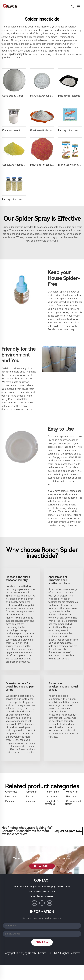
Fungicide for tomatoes (52, 803)
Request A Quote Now (68, 831)
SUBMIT (42, 942)
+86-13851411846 (46, 892)
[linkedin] (34, 903)
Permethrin (31, 792)
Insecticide (11, 796)
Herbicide (71, 796)
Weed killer (72, 792)
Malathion (31, 801)
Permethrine (52, 792)
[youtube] (50, 903)
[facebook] (42, 903)
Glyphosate (11, 792)
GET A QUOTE (42, 866)
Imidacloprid (52, 796)
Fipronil (29, 796)
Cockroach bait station (73, 803)
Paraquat (10, 801)
